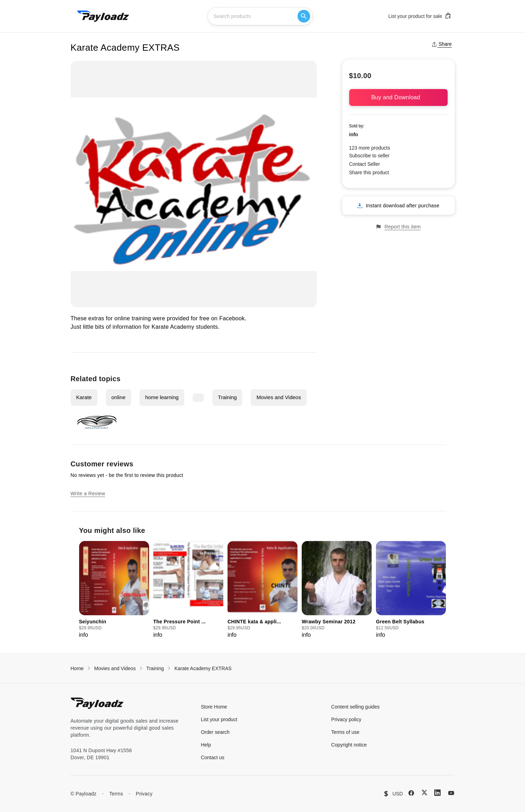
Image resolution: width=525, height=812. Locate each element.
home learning (162, 397)
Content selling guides (356, 707)
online (119, 397)
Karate (84, 397)
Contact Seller (365, 164)
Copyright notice (349, 745)
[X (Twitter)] (424, 792)
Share (441, 44)
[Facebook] (411, 793)
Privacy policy (346, 719)
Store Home (214, 707)
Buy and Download (398, 97)
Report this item (398, 227)
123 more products (370, 148)
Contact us (213, 757)
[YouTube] (451, 793)
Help (206, 745)
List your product (219, 719)
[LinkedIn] (437, 793)
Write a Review (88, 493)
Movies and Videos (278, 397)
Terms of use (345, 732)
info (354, 134)
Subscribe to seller (369, 156)
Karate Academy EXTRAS (203, 668)
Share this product (369, 172)
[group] (114, 590)
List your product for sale (420, 16)
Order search (215, 732)
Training (228, 397)
